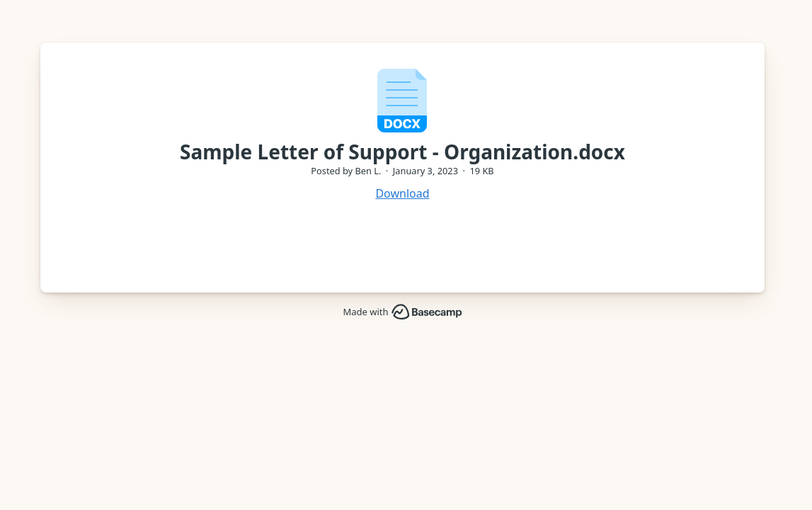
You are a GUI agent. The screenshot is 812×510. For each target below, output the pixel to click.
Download (402, 193)
